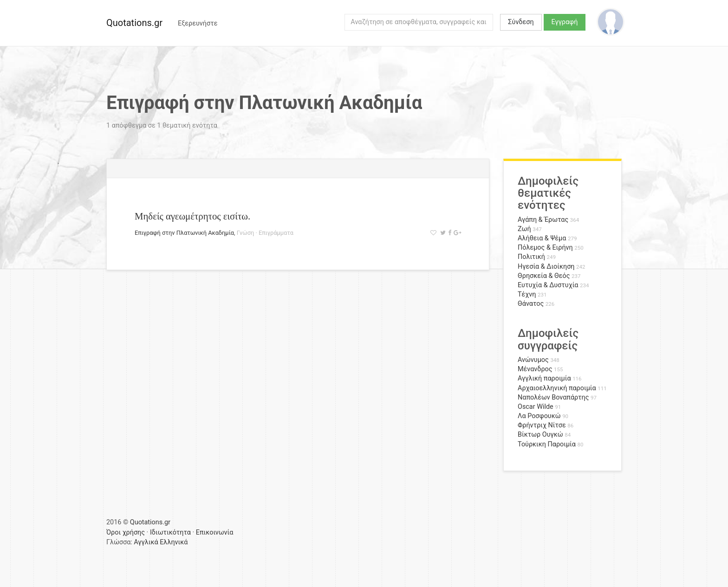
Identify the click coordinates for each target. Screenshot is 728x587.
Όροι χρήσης (126, 532)
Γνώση (245, 233)
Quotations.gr (134, 23)
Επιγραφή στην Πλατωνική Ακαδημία (184, 233)
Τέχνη (527, 294)
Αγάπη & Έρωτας (543, 220)
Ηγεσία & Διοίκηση (546, 267)
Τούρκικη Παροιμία (547, 444)
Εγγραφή (565, 22)
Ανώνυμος (533, 360)
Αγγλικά (146, 542)
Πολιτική (531, 257)
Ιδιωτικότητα (170, 532)
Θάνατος (531, 304)
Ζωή (524, 229)
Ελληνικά (174, 542)
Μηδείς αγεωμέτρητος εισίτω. (192, 216)
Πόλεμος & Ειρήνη (545, 248)
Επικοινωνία (215, 532)
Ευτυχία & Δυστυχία (548, 285)
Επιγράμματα (276, 233)
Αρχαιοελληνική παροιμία (557, 388)
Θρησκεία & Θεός (544, 276)
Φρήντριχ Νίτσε (542, 425)
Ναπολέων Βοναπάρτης (553, 397)
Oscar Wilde (536, 407)
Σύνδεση (521, 22)
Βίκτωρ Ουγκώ (540, 435)
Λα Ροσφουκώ (539, 416)
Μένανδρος (535, 369)
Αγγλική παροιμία (544, 378)
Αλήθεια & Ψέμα (542, 238)
